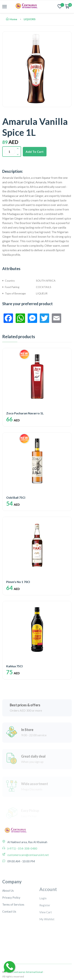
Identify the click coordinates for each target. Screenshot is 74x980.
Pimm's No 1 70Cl (18, 582)
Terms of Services (13, 922)
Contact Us (9, 929)
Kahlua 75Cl (14, 666)
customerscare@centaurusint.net (28, 866)
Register (45, 923)
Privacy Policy (11, 915)
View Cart (46, 930)
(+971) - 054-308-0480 (22, 859)
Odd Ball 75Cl (16, 497)
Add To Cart (35, 152)
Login (43, 916)
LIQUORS (30, 19)
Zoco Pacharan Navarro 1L (25, 413)
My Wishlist (47, 937)
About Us (8, 908)
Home (12, 19)
